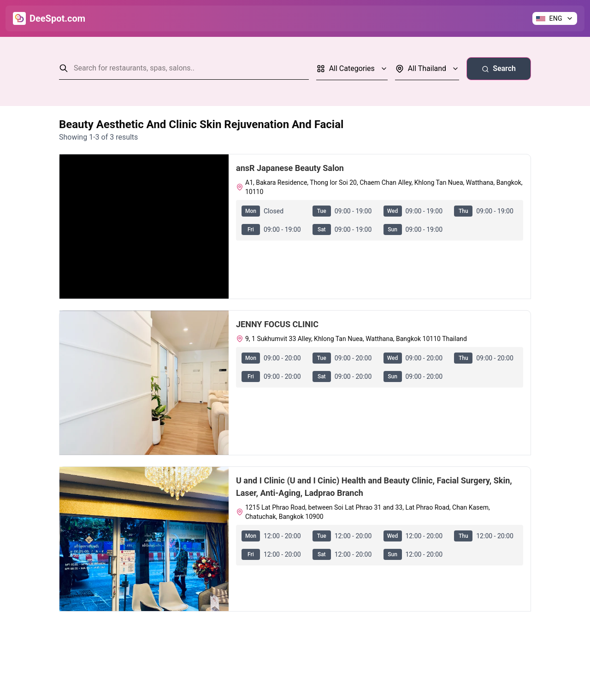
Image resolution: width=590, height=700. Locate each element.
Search (499, 68)
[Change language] (555, 18)
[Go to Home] (49, 18)
